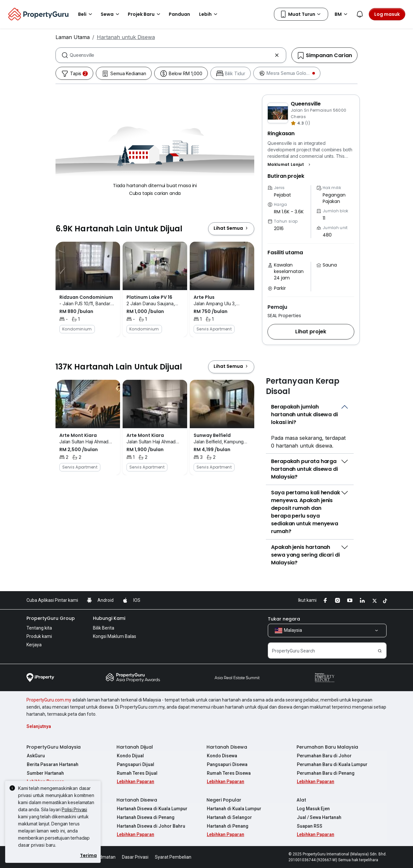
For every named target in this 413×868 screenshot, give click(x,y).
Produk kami (39, 636)
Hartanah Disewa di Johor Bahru (151, 826)
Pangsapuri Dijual (135, 764)
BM (342, 14)
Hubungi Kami (109, 618)
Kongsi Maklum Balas (115, 636)
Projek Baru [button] (145, 14)
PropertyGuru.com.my (49, 700)
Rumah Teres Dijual (137, 773)
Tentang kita (39, 628)
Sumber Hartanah (45, 773)
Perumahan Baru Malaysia (327, 747)
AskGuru (35, 756)
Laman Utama (73, 37)
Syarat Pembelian (173, 857)
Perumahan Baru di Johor (324, 756)
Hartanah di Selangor (229, 817)
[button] (290, 165)
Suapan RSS (309, 826)
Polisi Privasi (74, 809)
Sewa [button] (111, 14)
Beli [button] (86, 14)
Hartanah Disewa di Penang (145, 817)
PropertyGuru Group (51, 618)
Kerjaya (34, 645)
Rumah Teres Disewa (228, 773)
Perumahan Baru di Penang (325, 773)
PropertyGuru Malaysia (54, 747)
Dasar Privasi (135, 857)
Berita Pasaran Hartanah (52, 764)
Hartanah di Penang (227, 826)
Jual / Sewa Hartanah (319, 817)
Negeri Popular (224, 800)
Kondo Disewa (222, 756)
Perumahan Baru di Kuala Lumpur (332, 764)
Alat (301, 800)
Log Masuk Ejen (313, 809)
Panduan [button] (179, 14)
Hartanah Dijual (135, 747)
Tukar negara (284, 619)
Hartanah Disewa (227, 747)
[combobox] (171, 55)
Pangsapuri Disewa (227, 764)
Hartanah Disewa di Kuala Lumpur (152, 809)
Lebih (209, 14)
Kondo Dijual (130, 756)
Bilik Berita (104, 628)
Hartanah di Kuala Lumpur (234, 809)
